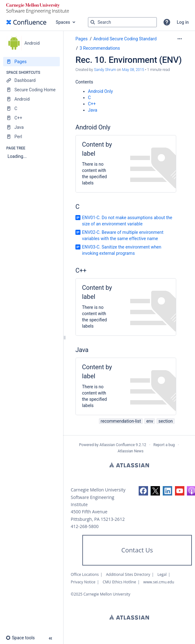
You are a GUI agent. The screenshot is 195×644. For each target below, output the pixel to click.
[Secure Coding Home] (31, 90)
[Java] (31, 127)
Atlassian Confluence (117, 445)
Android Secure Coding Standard (125, 39)
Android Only (100, 91)
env (150, 421)
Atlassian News (131, 451)
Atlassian (129, 465)
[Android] (31, 99)
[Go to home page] (26, 22)
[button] (167, 22)
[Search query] (122, 22)
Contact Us (137, 550)
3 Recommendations (100, 48)
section (166, 421)
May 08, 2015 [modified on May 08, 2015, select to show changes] (133, 70)
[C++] (31, 118)
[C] (31, 108)
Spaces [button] (63, 22)
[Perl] (31, 137)
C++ (92, 104)
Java (93, 110)
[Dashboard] (31, 80)
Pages (82, 39)
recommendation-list (121, 421)
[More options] (180, 39)
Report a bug (164, 445)
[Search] (93, 22)
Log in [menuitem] (183, 22)
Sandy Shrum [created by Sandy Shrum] (105, 70)
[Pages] (31, 62)
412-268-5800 (85, 526)
